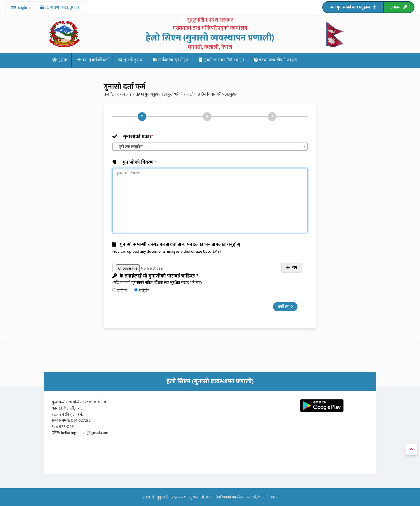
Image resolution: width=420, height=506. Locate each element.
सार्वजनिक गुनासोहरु (171, 60)
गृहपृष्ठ (60, 60)
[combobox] (210, 147)
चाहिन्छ (120, 291)
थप (292, 267)
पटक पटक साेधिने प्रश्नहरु (275, 60)
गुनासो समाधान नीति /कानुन (221, 60)
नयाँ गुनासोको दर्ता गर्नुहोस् (353, 7)
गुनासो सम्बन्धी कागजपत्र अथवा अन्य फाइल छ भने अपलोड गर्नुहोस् (210, 248)
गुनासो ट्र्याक (131, 60)
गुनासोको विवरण (134, 162)
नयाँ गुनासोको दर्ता (93, 60)
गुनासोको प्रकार (133, 137)
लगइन (399, 7)
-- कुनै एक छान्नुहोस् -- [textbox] (131, 147)
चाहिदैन (142, 291)
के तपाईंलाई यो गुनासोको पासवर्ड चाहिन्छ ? (210, 279)
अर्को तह (285, 307)
